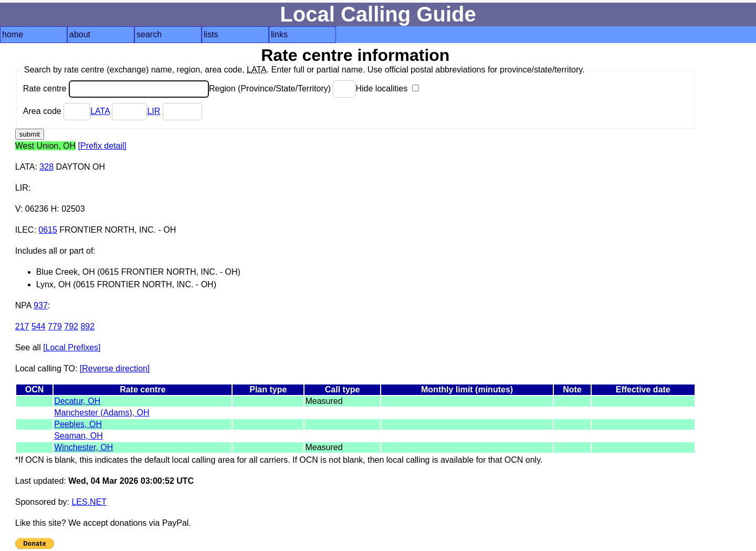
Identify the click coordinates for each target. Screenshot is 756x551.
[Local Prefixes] (72, 347)
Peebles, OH (78, 424)
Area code (57, 111)
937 (41, 305)
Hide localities (387, 89)
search (149, 34)
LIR (154, 111)
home (13, 34)
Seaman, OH (78, 436)
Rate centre (116, 89)
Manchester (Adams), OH (102, 413)
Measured (324, 401)
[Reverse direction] (115, 368)
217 (22, 326)
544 (39, 326)
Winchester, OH (83, 447)
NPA (23, 305)
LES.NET (89, 502)
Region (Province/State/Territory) (282, 89)
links (279, 34)
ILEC (25, 230)
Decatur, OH (77, 401)
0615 (48, 230)
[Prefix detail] (102, 146)
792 (71, 326)
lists (211, 34)
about (80, 34)
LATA (100, 111)
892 (87, 326)
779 (55, 326)
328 (46, 167)
